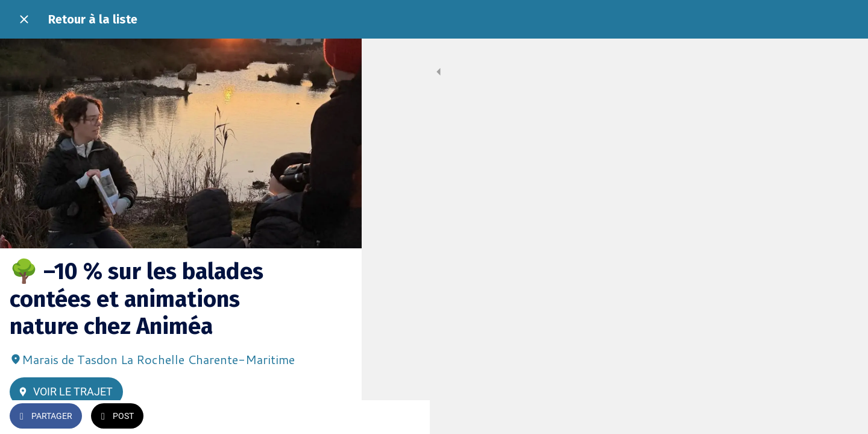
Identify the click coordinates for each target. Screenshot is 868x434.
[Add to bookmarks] (338, 417)
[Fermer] (24, 19)
